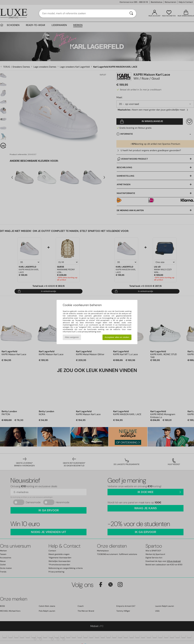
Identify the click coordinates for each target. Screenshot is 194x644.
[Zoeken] (131, 13)
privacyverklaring (89, 332)
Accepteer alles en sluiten (117, 337)
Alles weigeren (72, 337)
